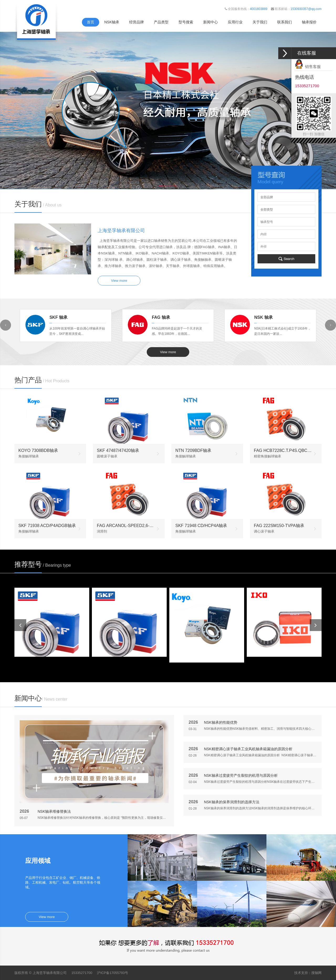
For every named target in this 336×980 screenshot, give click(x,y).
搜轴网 (316, 973)
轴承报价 (309, 22)
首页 (91, 22)
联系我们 (285, 22)
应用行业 (235, 22)
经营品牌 (136, 22)
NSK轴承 (112, 22)
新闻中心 (211, 22)
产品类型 (161, 22)
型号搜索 (186, 22)
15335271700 (82, 973)
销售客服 (308, 67)
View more (119, 281)
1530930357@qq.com (306, 9)
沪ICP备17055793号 (112, 973)
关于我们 (260, 22)
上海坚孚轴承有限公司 (50, 973)
